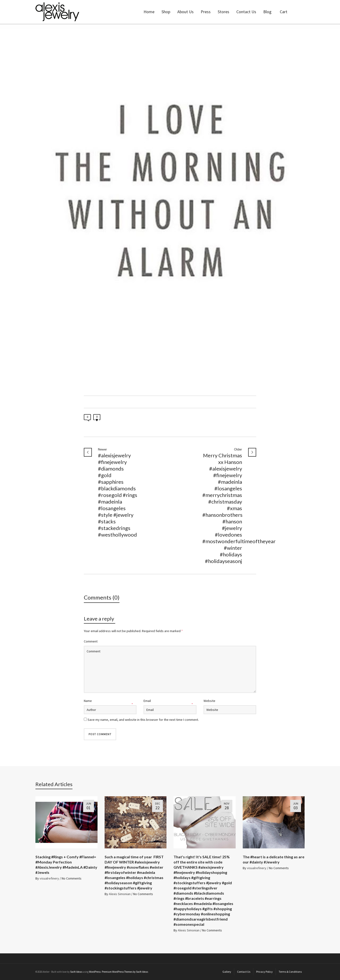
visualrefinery (49, 878)
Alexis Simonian (120, 894)
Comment (91, 641)
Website (209, 701)
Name (88, 701)
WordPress (95, 972)
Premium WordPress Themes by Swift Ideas (125, 972)
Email (147, 701)
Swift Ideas (76, 972)
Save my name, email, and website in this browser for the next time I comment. (143, 720)
